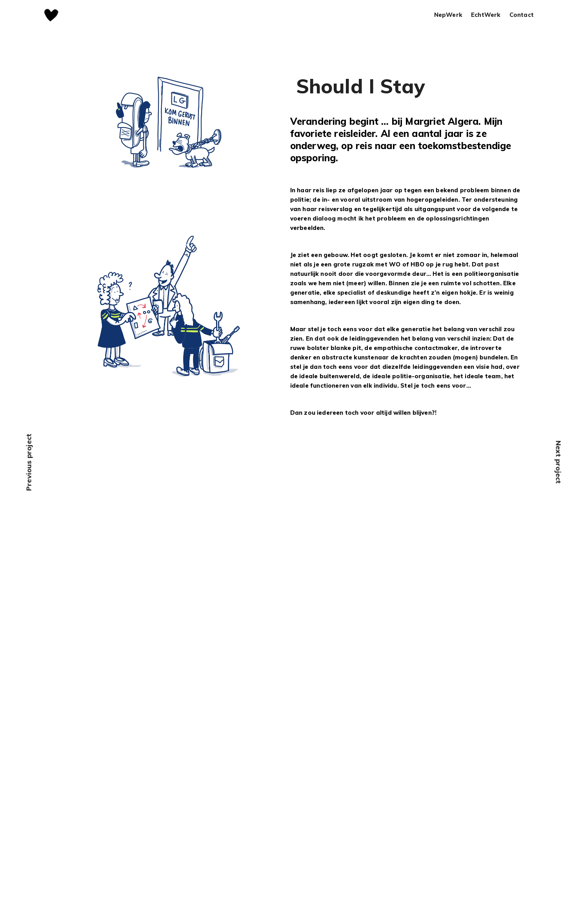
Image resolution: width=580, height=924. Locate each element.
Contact (522, 15)
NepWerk (448, 15)
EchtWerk (486, 15)
